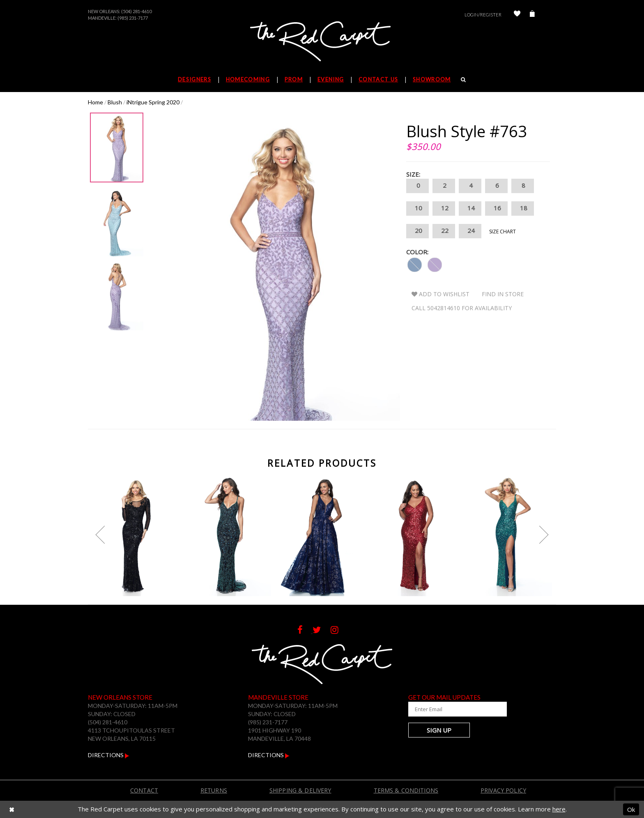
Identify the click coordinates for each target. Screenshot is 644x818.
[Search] (463, 79)
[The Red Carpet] (322, 42)
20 (417, 231)
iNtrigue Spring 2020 (153, 102)
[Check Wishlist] (517, 15)
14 (470, 209)
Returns (214, 790)
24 (470, 231)
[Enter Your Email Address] (458, 709)
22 (444, 231)
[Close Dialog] (12, 809)
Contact (144, 790)
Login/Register (483, 15)
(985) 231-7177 (133, 18)
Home (95, 102)
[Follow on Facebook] (305, 631)
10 (417, 209)
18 (523, 209)
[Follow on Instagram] (339, 631)
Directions (109, 755)
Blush (115, 102)
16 (496, 209)
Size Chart (503, 232)
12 (444, 209)
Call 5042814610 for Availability (462, 308)
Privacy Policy (503, 790)
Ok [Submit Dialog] (631, 809)
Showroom (432, 79)
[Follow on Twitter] (322, 631)
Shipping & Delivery (300, 790)
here (559, 809)
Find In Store (503, 294)
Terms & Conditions (406, 790)
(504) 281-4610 (136, 11)
